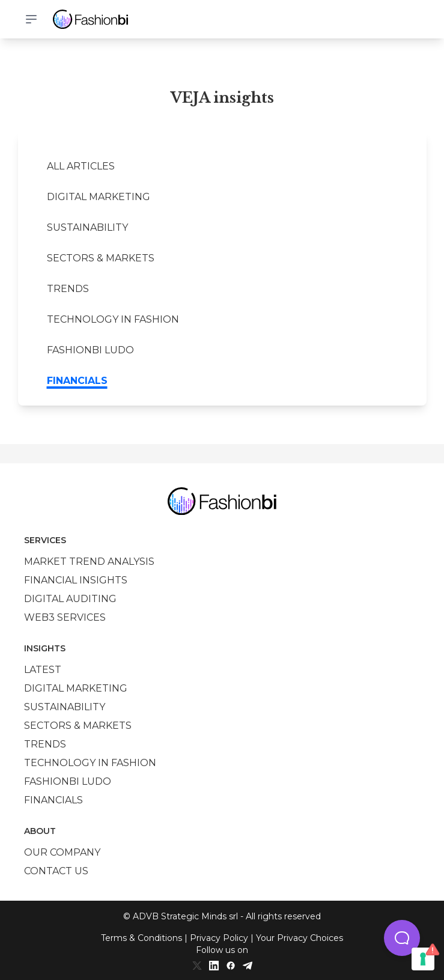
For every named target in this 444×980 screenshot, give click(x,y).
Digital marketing (99, 197)
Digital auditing (70, 599)
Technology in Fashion (113, 319)
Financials (77, 381)
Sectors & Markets (101, 258)
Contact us (56, 871)
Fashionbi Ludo (90, 350)
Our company (62, 852)
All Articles (81, 166)
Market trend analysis (89, 562)
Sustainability (87, 227)
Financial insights (76, 580)
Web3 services (65, 617)
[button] (402, 938)
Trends (68, 289)
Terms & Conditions (141, 938)
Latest (43, 670)
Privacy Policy (219, 938)
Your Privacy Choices (300, 938)
